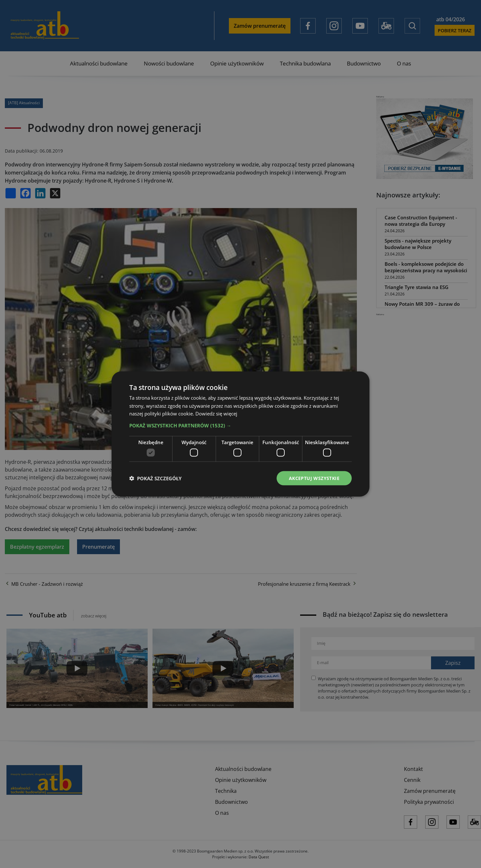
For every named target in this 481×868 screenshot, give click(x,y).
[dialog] (240, 434)
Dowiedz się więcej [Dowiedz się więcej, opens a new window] (216, 414)
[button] (240, 425)
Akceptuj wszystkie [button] (314, 478)
